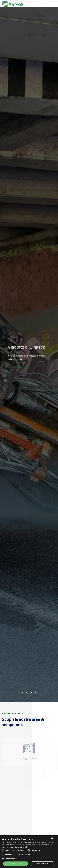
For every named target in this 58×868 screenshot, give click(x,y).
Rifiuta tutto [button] (42, 864)
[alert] (29, 852)
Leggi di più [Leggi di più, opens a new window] (23, 847)
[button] (22, 693)
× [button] (55, 838)
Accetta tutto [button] (16, 864)
